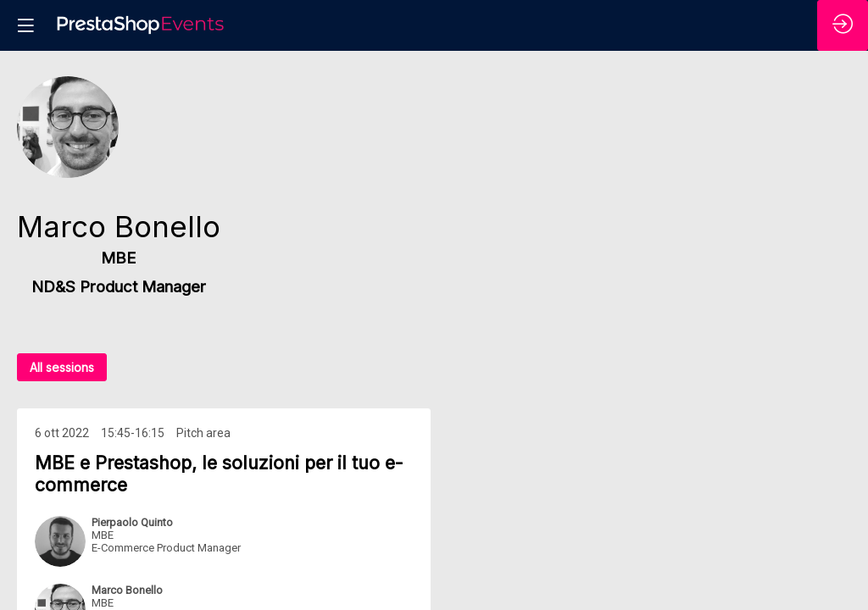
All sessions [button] (62, 367)
